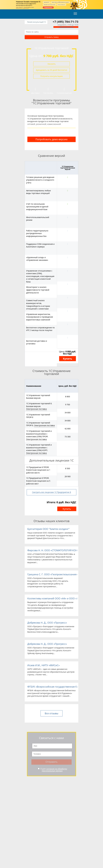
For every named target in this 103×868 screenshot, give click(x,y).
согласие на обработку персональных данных (54, 770)
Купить (67, 359)
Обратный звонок (66, 27)
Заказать (51, 64)
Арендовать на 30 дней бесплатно (51, 70)
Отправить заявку (51, 37)
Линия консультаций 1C (36, 22)
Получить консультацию (51, 76)
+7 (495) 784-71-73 (66, 22)
